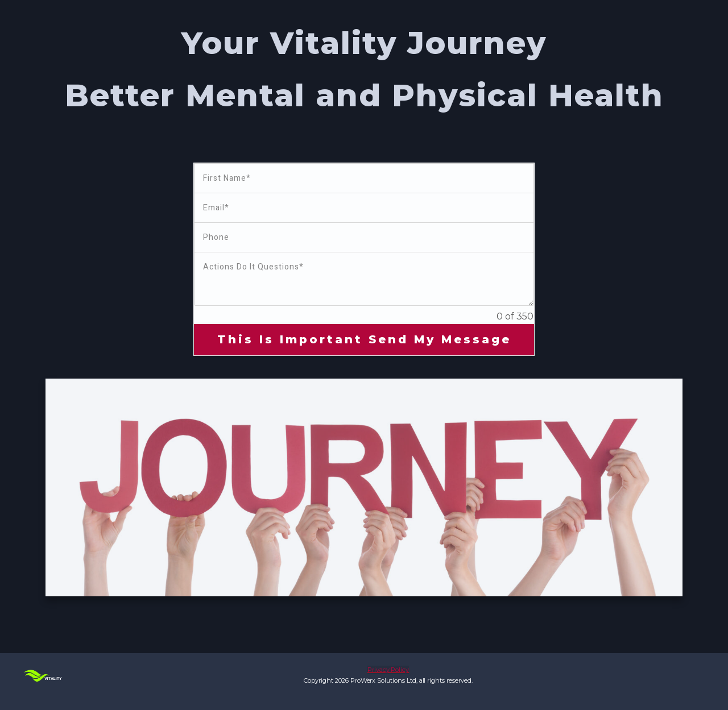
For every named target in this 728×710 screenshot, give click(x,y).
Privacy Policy (388, 670)
